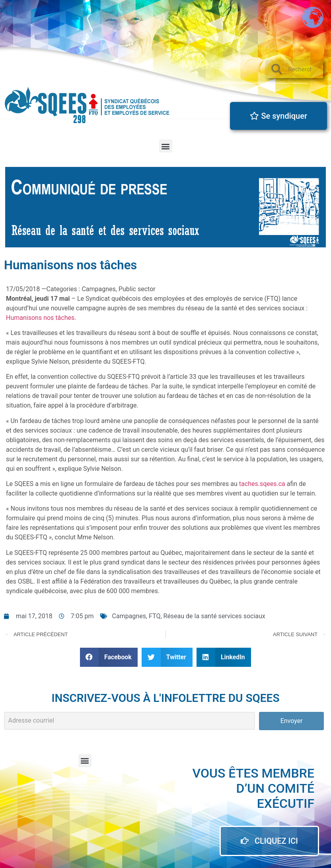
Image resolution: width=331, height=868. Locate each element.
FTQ (155, 616)
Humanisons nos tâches (40, 318)
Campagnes (129, 616)
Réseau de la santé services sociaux (214, 616)
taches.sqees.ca (262, 484)
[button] (166, 146)
